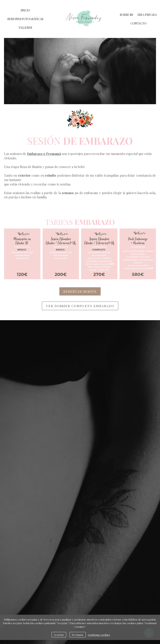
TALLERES (25, 28)
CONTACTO (138, 23)
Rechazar (78, 635)
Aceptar (59, 635)
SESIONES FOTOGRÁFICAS (25, 19)
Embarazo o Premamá (44, 154)
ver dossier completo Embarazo (80, 306)
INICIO (25, 10)
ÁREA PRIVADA (147, 15)
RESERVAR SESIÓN (80, 291)
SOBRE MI (127, 15)
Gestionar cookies (99, 635)
